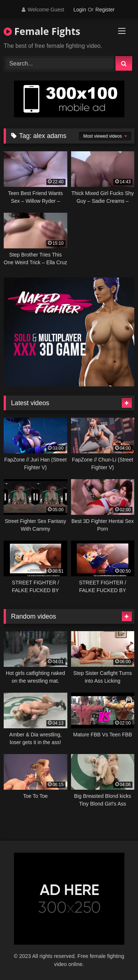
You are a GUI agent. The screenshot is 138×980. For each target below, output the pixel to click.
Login (79, 10)
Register (105, 10)
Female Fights (42, 31)
